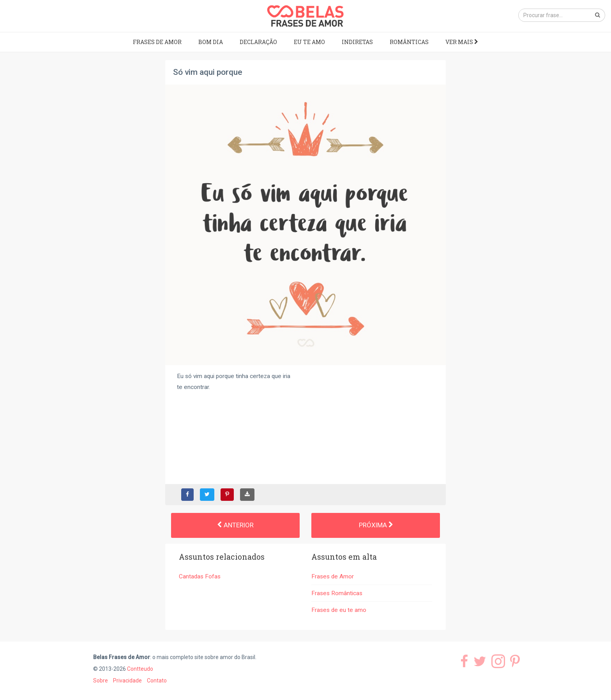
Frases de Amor (157, 42)
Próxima (376, 525)
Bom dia (211, 42)
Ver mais (462, 42)
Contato (157, 681)
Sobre (101, 681)
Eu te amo (309, 42)
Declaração (258, 42)
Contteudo (140, 669)
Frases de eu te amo (339, 610)
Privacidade (127, 681)
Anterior (235, 525)
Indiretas (357, 42)
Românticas (409, 42)
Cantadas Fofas (200, 576)
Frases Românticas (337, 593)
